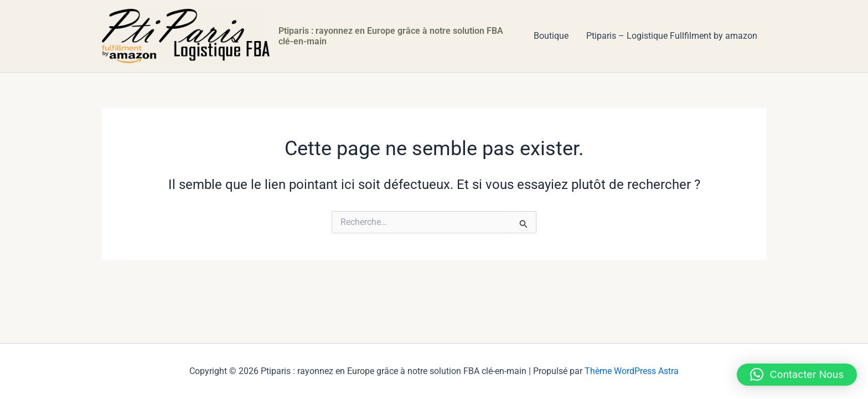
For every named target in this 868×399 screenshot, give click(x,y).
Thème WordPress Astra (632, 371)
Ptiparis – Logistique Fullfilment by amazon (672, 36)
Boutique (551, 36)
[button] (797, 375)
